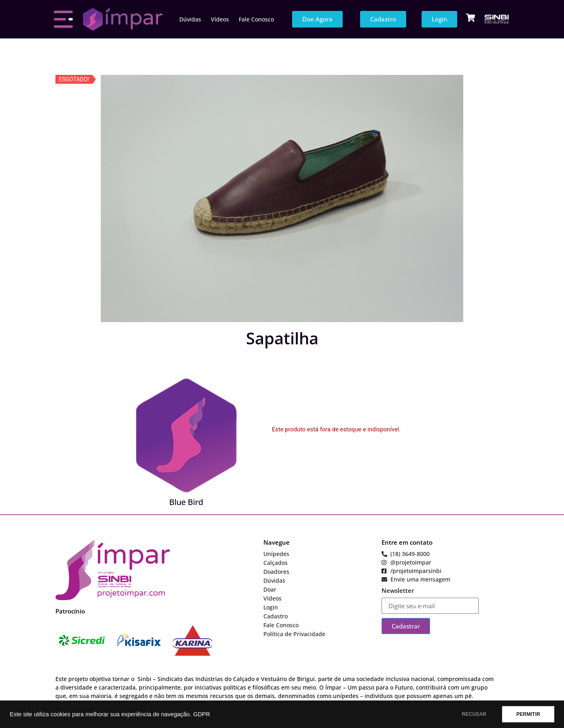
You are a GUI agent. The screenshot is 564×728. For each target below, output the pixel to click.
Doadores (276, 572)
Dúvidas (190, 19)
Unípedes (276, 554)
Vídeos (220, 19)
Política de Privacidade (294, 634)
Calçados (276, 563)
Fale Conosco (256, 19)
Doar (270, 589)
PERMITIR (528, 714)
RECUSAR (474, 714)
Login (271, 607)
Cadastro (276, 616)
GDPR (201, 714)
